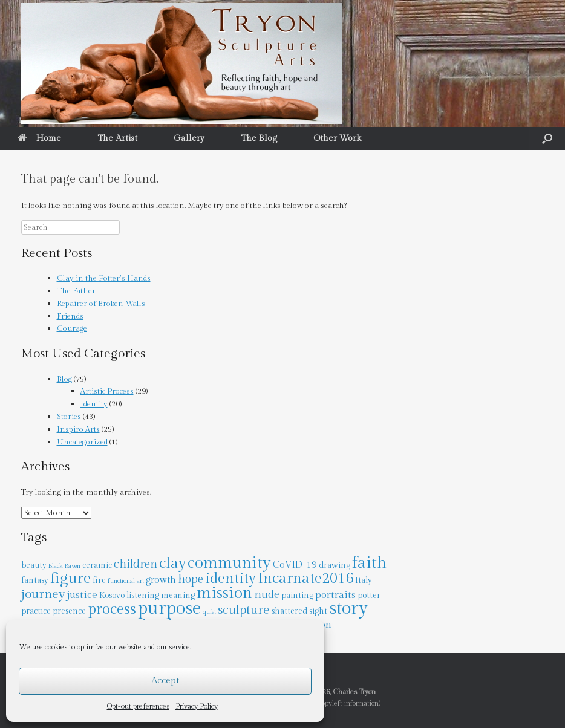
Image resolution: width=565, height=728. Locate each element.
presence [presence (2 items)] (69, 611)
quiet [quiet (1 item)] (209, 612)
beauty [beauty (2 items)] (34, 565)
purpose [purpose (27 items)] (169, 608)
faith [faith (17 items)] (369, 563)
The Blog (259, 138)
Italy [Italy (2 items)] (364, 580)
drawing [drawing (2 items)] (335, 565)
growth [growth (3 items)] (161, 580)
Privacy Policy (197, 706)
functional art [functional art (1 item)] (126, 581)
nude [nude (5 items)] (267, 595)
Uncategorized (82, 442)
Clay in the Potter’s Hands (104, 278)
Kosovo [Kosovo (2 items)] (112, 596)
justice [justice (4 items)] (82, 595)
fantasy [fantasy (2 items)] (35, 580)
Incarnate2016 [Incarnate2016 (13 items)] (305, 578)
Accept (165, 681)
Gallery (189, 138)
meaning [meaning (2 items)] (178, 596)
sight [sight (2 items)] (318, 611)
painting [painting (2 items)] (297, 596)
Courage (72, 328)
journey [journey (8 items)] (43, 594)
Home (40, 138)
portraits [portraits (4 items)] (335, 595)
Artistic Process (107, 391)
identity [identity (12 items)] (230, 579)
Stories (69, 417)
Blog (64, 379)
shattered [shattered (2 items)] (289, 611)
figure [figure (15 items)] (70, 578)
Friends (70, 316)
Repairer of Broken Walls (101, 304)
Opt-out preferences (138, 706)
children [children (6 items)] (136, 564)
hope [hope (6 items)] (191, 580)
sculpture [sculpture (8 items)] (244, 610)
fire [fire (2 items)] (99, 580)
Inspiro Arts (78, 429)
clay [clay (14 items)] (172, 563)
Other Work (337, 138)
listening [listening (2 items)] (143, 596)
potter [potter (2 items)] (369, 596)
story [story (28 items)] (348, 608)
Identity (94, 404)
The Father (76, 291)
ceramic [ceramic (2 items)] (97, 565)
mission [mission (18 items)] (224, 593)
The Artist (117, 138)
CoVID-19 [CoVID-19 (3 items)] (295, 565)
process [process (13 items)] (112, 609)
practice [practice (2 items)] (36, 611)
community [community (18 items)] (229, 563)
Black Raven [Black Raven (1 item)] (64, 566)
